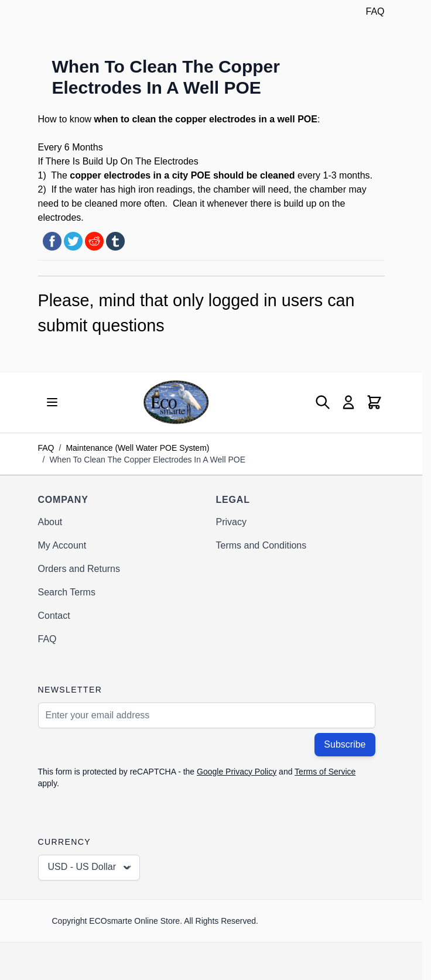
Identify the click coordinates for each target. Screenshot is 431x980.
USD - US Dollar (90, 868)
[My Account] (348, 402)
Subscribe (345, 744)
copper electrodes (215, 119)
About (50, 522)
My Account (62, 545)
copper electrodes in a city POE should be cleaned (182, 175)
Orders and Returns (79, 569)
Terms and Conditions (261, 545)
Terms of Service (325, 772)
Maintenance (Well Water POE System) (137, 448)
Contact (54, 616)
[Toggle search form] (323, 402)
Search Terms (67, 592)
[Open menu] (52, 402)
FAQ (375, 11)
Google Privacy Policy (237, 772)
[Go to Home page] (176, 402)
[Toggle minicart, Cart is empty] (374, 402)
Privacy (231, 522)
